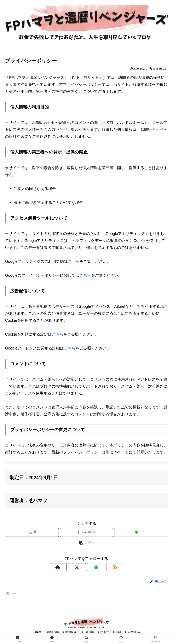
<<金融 (118, 632)
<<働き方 (104, 632)
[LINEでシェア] (141, 532)
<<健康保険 (51, 632)
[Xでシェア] (32, 532)
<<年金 (36, 632)
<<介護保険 (87, 632)
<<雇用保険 (69, 632)
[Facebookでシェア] (87, 532)
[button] (87, 543)
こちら (74, 261)
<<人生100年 (134, 632)
